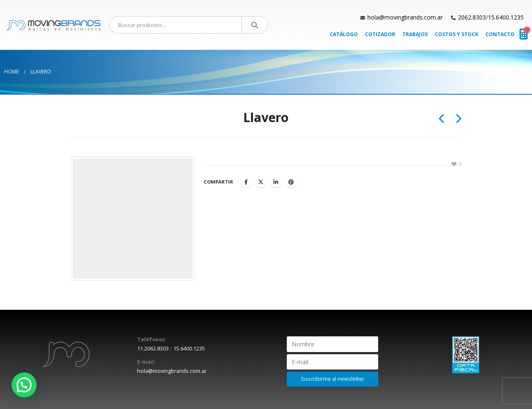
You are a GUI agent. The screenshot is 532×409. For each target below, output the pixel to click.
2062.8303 (472, 17)
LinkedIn (276, 182)
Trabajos (415, 34)
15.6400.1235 (506, 17)
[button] (24, 385)
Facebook (246, 182)
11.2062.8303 (153, 349)
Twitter (261, 182)
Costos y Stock (457, 34)
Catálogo (344, 34)
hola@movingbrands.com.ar (405, 17)
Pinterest (291, 182)
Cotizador (380, 34)
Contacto (500, 34)
